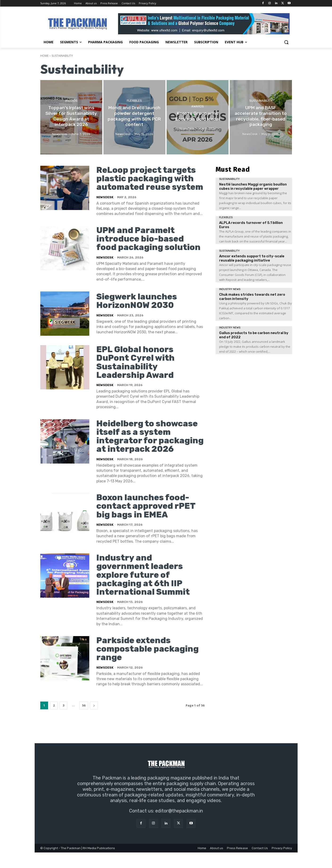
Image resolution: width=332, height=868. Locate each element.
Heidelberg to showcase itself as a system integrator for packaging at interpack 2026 (148, 448)
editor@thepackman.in (179, 826)
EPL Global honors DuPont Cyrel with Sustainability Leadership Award (136, 370)
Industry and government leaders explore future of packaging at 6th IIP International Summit (143, 591)
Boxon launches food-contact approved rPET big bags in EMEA (146, 522)
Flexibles (134, 101)
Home (44, 56)
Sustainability (261, 101)
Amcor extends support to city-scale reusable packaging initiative (252, 258)
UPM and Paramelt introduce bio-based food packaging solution (149, 247)
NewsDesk (105, 205)
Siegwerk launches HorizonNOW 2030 (137, 309)
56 (84, 721)
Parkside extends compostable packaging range (148, 664)
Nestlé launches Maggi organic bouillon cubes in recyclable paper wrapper (253, 186)
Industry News (230, 289)
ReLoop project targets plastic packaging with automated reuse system (147, 183)
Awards (71, 101)
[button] (286, 42)
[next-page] (94, 721)
